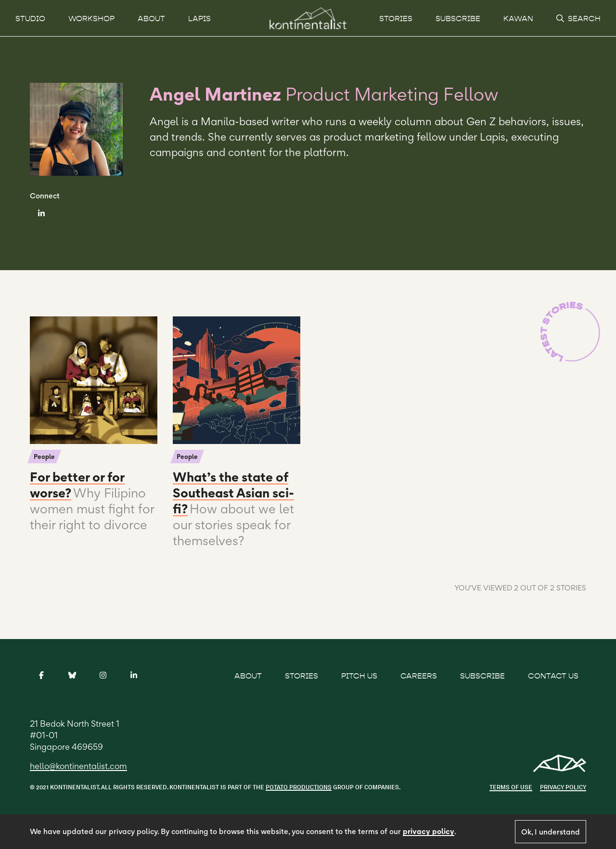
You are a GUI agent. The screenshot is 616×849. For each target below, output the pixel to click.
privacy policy (429, 831)
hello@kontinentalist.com (78, 766)
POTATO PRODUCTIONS (299, 787)
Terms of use (511, 787)
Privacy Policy (563, 787)
